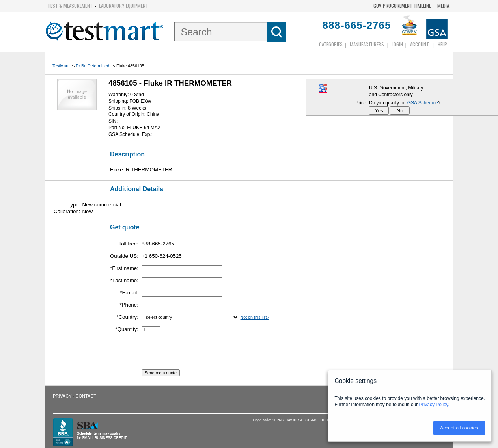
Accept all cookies (459, 428)
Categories (331, 44)
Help (442, 44)
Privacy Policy (434, 405)
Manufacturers (367, 44)
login (397, 44)
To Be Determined (92, 66)
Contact (86, 396)
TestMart (61, 66)
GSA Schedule (423, 103)
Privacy (62, 396)
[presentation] (201, 354)
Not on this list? (255, 317)
